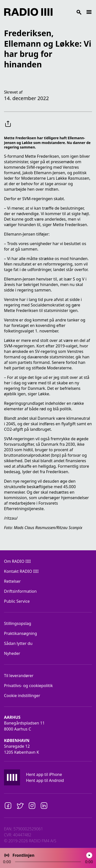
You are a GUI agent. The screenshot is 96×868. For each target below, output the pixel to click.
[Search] (69, 12)
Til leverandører (19, 676)
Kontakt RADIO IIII (21, 571)
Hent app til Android (45, 780)
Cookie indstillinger (22, 696)
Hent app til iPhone (44, 774)
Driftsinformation (20, 591)
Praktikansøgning (20, 633)
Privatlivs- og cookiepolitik (28, 686)
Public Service (17, 601)
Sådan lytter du (18, 643)
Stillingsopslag (18, 623)
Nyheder (12, 653)
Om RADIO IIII (17, 561)
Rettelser (12, 581)
